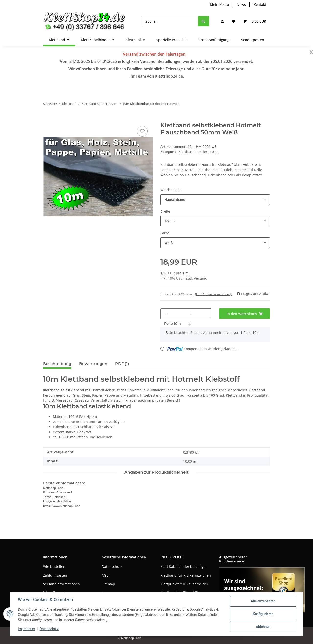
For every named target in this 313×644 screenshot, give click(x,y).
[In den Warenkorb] (47, 119)
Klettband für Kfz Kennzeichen (186, 575)
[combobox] (215, 200)
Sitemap (108, 584)
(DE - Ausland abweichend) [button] (213, 294)
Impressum (26, 629)
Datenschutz (112, 567)
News (241, 5)
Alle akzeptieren (263, 601)
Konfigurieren (263, 614)
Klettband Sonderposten (199, 152)
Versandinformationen (61, 584)
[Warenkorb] (254, 21)
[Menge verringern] (166, 314)
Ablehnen (263, 627)
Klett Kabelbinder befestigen (184, 567)
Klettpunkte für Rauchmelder (184, 584)
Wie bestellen (54, 567)
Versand (201, 278)
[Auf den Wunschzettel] (142, 131)
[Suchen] (170, 21)
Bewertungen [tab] (93, 364)
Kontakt (260, 5)
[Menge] (191, 314)
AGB (105, 575)
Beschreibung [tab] (57, 364)
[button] (222, 21)
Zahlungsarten (55, 575)
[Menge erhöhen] (190, 324)
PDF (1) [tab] (122, 364)
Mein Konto (219, 5)
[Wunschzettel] (233, 21)
